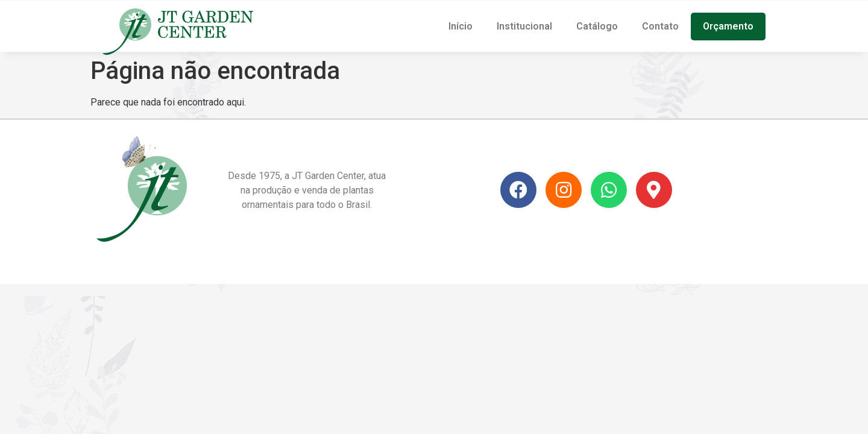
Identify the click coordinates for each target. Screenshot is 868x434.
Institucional (524, 26)
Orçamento (728, 26)
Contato (660, 26)
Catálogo (597, 26)
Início (461, 26)
